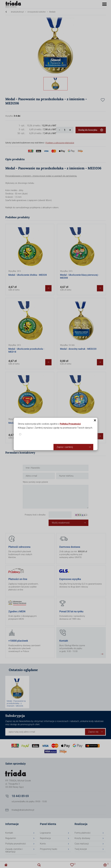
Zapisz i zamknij (65, 447)
